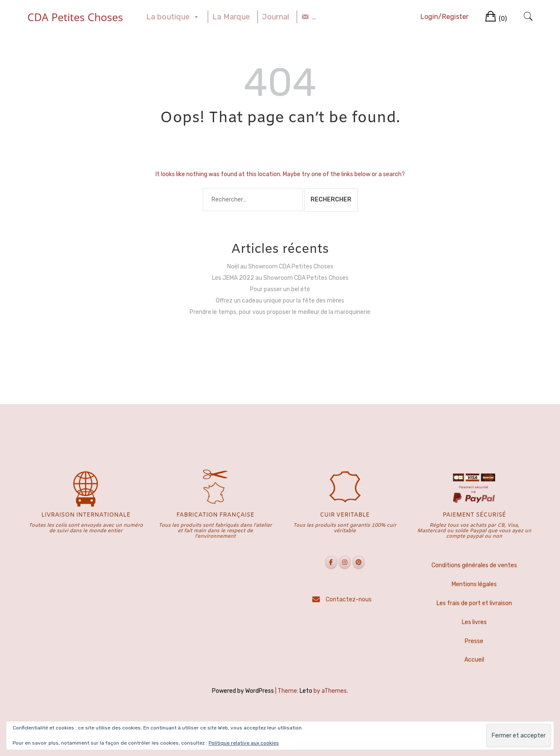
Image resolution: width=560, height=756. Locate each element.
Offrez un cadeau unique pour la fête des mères (280, 301)
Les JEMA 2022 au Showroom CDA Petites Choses (280, 278)
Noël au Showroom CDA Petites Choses (280, 267)
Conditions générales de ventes (474, 565)
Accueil (474, 660)
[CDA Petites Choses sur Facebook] (331, 562)
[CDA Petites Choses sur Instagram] (345, 562)
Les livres (474, 622)
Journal (276, 17)
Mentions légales (474, 584)
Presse (474, 641)
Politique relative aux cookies (244, 743)
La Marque (231, 17)
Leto (306, 691)
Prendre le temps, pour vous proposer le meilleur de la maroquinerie (280, 312)
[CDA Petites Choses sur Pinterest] (359, 562)
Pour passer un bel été (280, 289)
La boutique (173, 17)
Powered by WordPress (243, 691)
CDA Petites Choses (75, 17)
